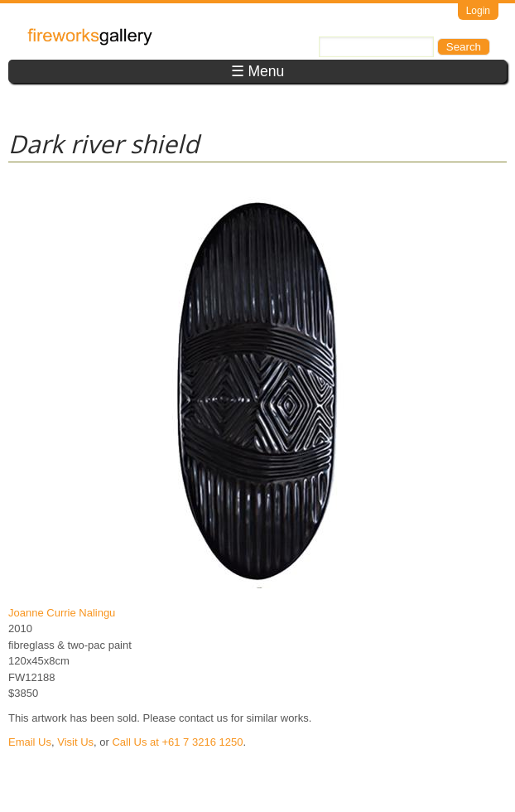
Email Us (30, 742)
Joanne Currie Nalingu (62, 613)
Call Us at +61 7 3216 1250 (177, 742)
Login (478, 11)
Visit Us (75, 742)
